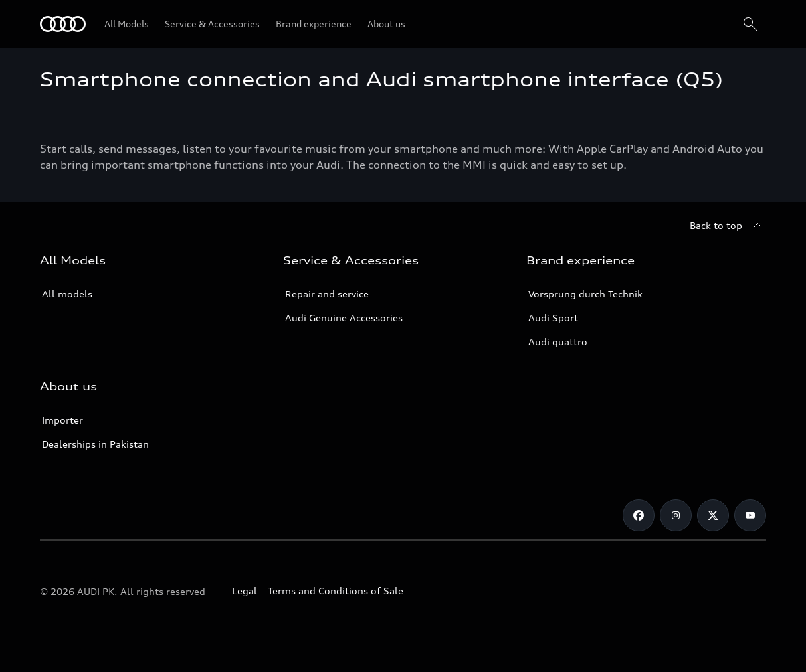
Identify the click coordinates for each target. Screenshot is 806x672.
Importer (62, 420)
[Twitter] (713, 515)
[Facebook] (639, 515)
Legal (245, 591)
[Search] (750, 24)
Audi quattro (558, 342)
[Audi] (63, 24)
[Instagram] (676, 515)
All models (67, 294)
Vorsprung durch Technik (585, 294)
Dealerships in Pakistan (95, 444)
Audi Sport (553, 318)
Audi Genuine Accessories (344, 318)
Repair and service (327, 294)
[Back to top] (728, 226)
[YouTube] (750, 515)
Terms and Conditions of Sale (336, 591)
